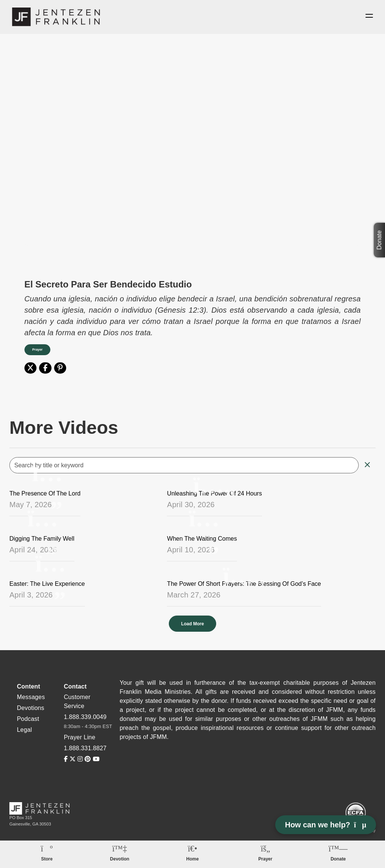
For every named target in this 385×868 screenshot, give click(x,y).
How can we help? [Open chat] (326, 825)
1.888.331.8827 (85, 748)
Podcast (28, 719)
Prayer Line (80, 737)
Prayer (37, 350)
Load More (193, 624)
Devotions (31, 708)
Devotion (120, 859)
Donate (379, 240)
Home (192, 859)
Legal (24, 730)
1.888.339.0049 (85, 717)
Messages (31, 697)
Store (47, 859)
